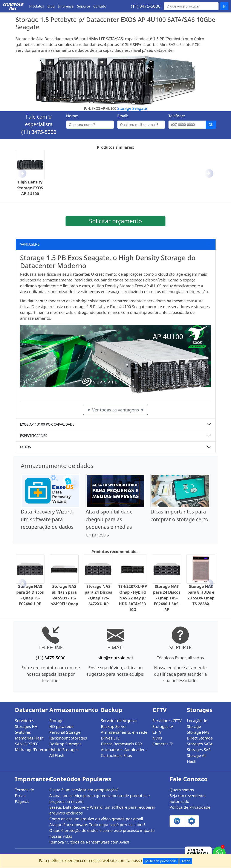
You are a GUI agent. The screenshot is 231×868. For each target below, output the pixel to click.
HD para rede (61, 726)
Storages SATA (200, 744)
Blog (51, 6)
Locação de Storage (197, 724)
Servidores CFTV (167, 721)
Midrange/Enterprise (30, 750)
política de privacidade (161, 861)
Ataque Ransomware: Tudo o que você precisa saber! (97, 825)
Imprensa (66, 6)
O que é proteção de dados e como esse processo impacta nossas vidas (102, 833)
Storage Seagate (132, 108)
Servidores (25, 721)
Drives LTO (111, 738)
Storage (56, 721)
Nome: (72, 116)
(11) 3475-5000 (146, 6)
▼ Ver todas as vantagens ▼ (116, 410)
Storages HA (26, 726)
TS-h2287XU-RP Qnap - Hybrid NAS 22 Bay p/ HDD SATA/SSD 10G (132, 598)
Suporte (84, 6)
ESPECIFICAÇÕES (34, 436)
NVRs (157, 738)
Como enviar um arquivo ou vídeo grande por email (96, 819)
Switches (23, 732)
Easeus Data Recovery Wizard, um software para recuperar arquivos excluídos (102, 810)
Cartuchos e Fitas (116, 755)
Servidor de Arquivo (119, 721)
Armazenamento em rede (124, 732)
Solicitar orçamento (115, 221)
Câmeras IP (163, 744)
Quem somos (182, 790)
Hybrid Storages (64, 750)
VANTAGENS (30, 244)
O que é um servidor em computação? (84, 790)
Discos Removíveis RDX (122, 744)
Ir (224, 6)
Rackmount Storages (68, 738)
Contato (100, 6)
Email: (123, 116)
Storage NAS (198, 732)
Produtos (37, 6)
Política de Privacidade (190, 807)
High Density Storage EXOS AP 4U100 (30, 188)
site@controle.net (115, 658)
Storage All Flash (197, 758)
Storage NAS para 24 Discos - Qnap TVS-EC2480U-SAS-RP (167, 598)
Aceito (186, 861)
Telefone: (177, 116)
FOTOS (26, 447)
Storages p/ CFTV (163, 729)
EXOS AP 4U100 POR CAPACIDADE (47, 424)
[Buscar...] (191, 6)
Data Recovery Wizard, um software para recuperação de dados (47, 519)
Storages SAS (199, 750)
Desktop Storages (65, 744)
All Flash (57, 755)
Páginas (22, 801)
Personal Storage (65, 732)
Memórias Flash (29, 738)
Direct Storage (200, 738)
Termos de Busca (25, 793)
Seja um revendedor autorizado (188, 798)
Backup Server (114, 726)
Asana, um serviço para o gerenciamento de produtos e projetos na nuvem (99, 798)
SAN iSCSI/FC (27, 744)
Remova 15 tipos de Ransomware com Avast (89, 842)
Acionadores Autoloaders (124, 750)
